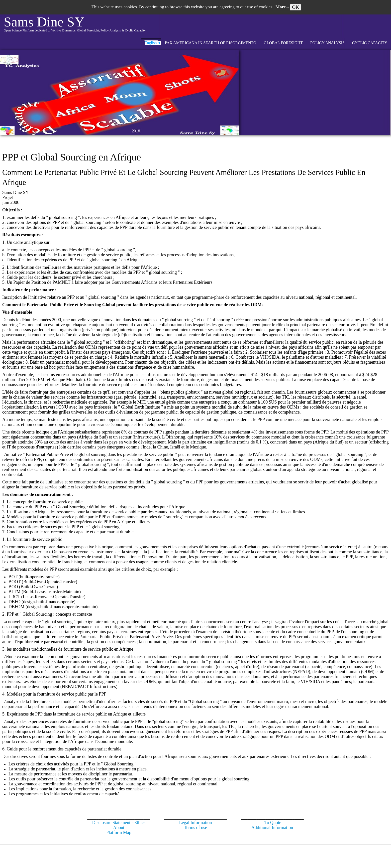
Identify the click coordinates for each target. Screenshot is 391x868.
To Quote (273, 823)
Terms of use (196, 828)
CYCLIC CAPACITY (370, 43)
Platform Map (119, 833)
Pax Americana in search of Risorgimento (211, 43)
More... (282, 7)
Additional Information (272, 828)
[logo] (75, 26)
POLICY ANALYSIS (327, 43)
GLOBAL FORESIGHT (283, 43)
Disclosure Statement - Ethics (119, 823)
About (119, 828)
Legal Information (195, 823)
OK (295, 7)
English (153, 43)
